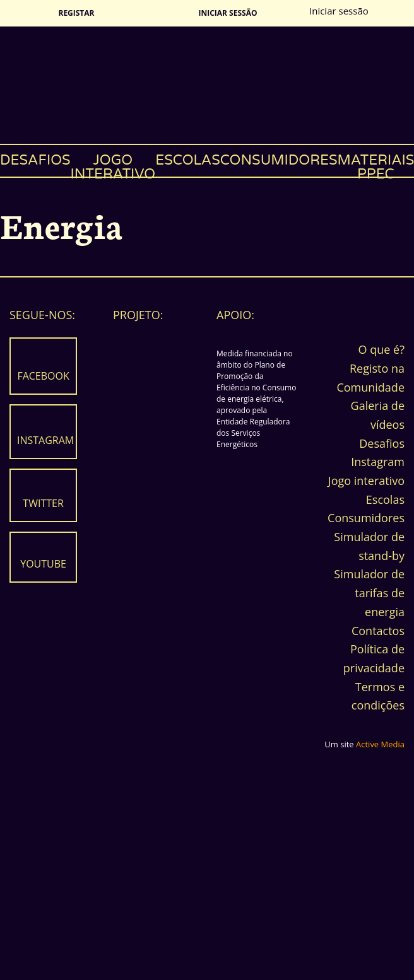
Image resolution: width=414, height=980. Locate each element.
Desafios (35, 160)
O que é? (381, 349)
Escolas (188, 160)
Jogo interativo (113, 164)
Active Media (380, 744)
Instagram (45, 440)
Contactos (378, 631)
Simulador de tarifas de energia (369, 592)
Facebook (43, 376)
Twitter (43, 503)
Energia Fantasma (207, 85)
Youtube (43, 564)
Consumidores (279, 160)
